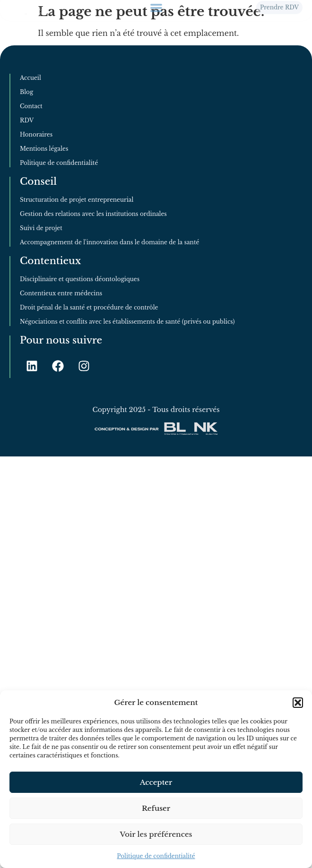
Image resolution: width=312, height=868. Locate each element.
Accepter (156, 782)
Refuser (156, 808)
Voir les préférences (156, 834)
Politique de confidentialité (156, 856)
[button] (298, 703)
